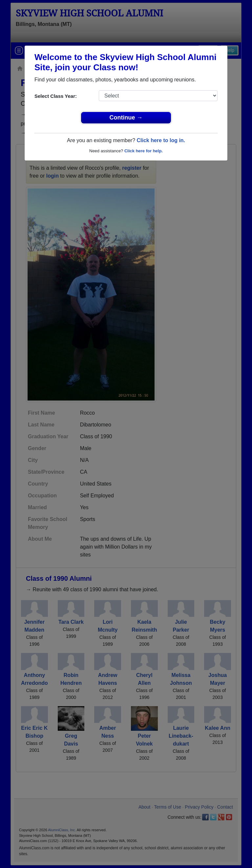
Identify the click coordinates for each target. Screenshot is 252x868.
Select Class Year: (56, 96)
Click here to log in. (161, 140)
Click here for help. (144, 151)
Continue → (126, 118)
